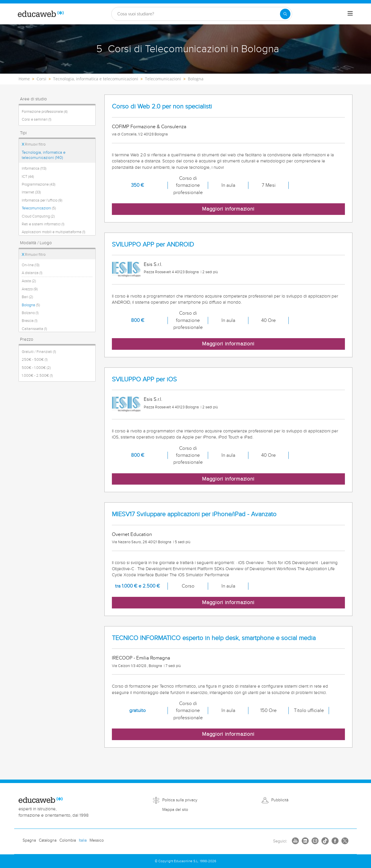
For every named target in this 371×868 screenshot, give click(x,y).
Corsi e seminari (37, 119)
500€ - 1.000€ (36, 368)
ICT (28, 177)
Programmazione (39, 184)
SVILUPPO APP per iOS (144, 379)
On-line (31, 265)
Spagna (29, 840)
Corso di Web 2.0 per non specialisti (162, 107)
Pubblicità (280, 800)
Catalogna (48, 840)
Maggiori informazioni (228, 209)
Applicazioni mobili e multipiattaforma (53, 232)
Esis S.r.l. (153, 264)
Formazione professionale (45, 112)
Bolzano (30, 313)
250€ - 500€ (35, 360)
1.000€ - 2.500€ (37, 376)
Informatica (34, 168)
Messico (97, 840)
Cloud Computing (38, 216)
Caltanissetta (34, 329)
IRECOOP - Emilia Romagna (141, 658)
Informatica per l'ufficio (42, 200)
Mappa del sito (175, 810)
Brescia (30, 321)
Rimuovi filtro (34, 144)
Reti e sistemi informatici (43, 224)
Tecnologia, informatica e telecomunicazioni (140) (44, 155)
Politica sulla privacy (180, 800)
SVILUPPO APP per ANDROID (153, 245)
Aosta (29, 281)
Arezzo (30, 289)
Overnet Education (132, 534)
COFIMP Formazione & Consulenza (149, 127)
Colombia (68, 840)
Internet (31, 192)
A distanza (32, 273)
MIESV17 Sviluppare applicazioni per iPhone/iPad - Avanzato (194, 514)
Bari (27, 297)
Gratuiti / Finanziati (39, 352)
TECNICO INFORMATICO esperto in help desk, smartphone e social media (214, 638)
